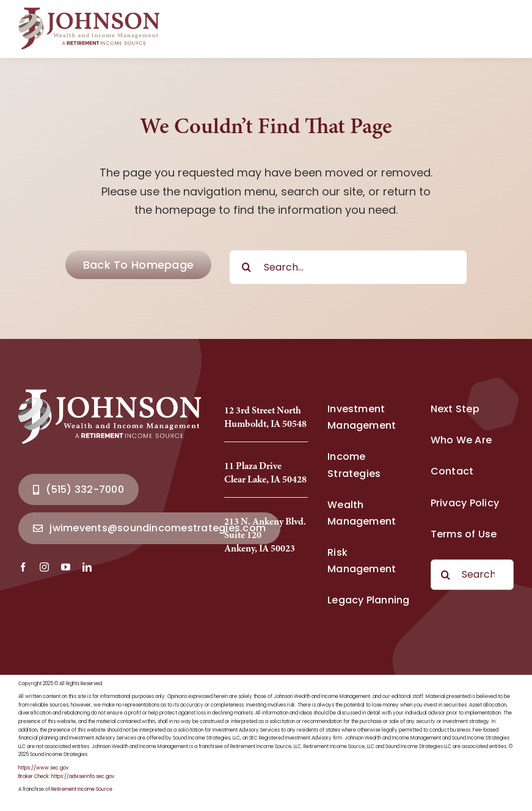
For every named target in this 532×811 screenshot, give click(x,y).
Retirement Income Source (82, 789)
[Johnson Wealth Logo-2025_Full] (90, 11)
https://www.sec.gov (43, 768)
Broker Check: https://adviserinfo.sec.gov (66, 776)
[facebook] (23, 567)
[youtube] (66, 567)
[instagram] (44, 567)
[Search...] (348, 267)
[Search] (246, 267)
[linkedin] (87, 567)
